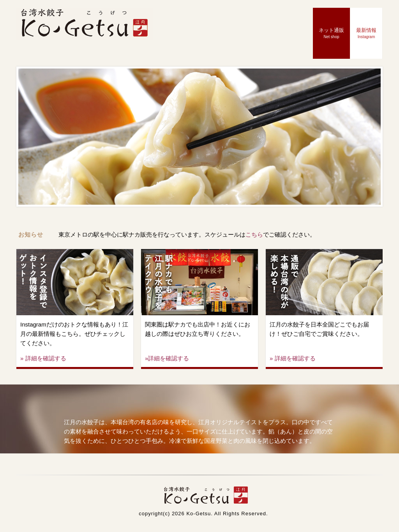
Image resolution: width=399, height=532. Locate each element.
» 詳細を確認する (43, 358)
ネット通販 (331, 33)
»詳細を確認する (167, 358)
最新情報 (366, 33)
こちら (254, 234)
